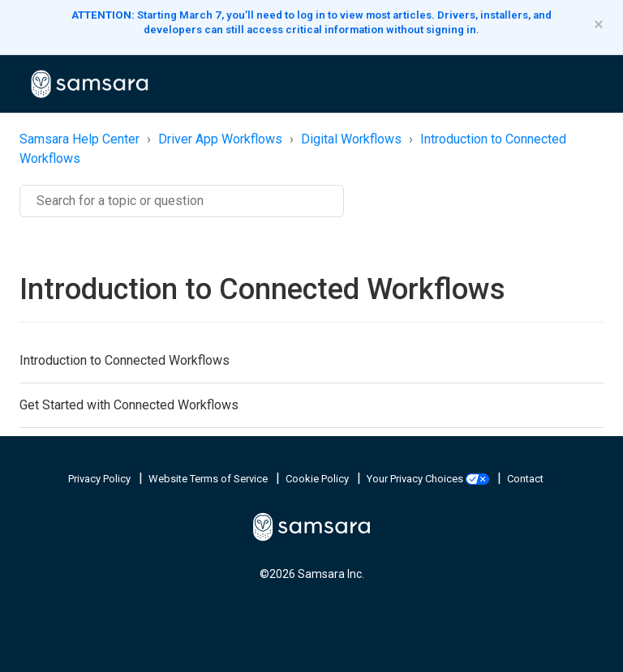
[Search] (182, 201)
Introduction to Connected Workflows (125, 360)
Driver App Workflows (220, 139)
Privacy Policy (101, 479)
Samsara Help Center (79, 139)
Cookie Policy (318, 479)
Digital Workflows (351, 139)
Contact (525, 479)
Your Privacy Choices (429, 479)
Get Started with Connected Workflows (129, 405)
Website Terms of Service (209, 479)
